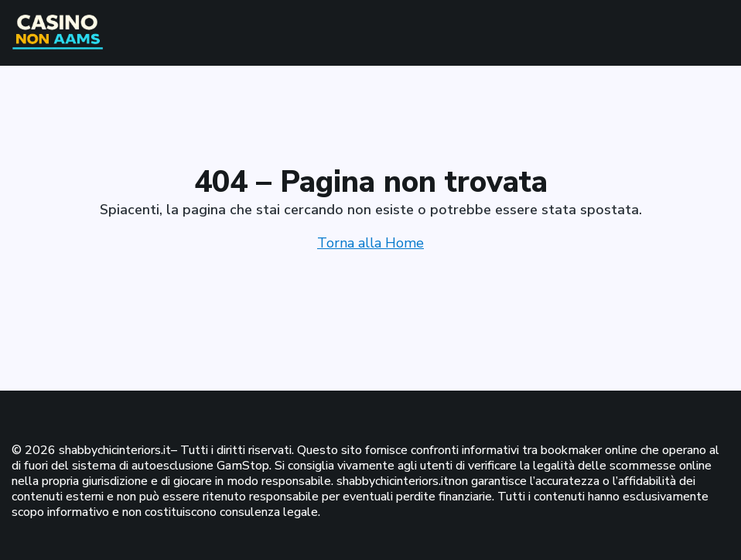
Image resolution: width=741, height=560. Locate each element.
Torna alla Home (370, 243)
